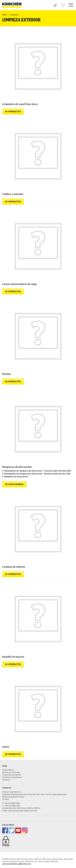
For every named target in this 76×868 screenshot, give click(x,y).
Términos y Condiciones (12, 777)
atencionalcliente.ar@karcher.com (17, 864)
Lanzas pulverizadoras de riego (19, 284)
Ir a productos (13, 112)
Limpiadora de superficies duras (20, 104)
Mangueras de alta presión (17, 467)
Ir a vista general (14, 484)
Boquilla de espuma (13, 657)
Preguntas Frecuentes (12, 775)
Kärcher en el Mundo (11, 772)
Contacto (6, 780)
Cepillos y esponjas (13, 194)
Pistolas (7, 374)
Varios (6, 747)
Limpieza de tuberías (14, 567)
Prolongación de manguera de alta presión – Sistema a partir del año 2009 (37, 471)
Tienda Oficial (8, 770)
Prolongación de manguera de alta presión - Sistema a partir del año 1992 (37, 474)
